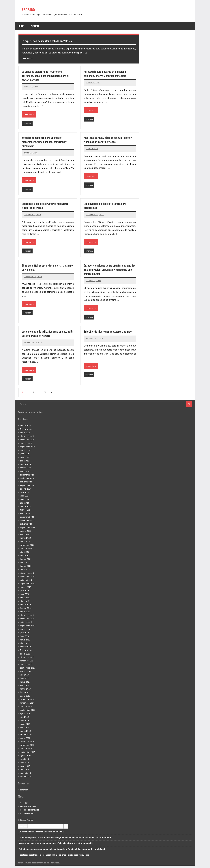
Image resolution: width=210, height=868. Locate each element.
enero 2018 (25, 656)
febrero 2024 (26, 512)
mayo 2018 (25, 642)
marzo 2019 (25, 607)
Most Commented (47, 829)
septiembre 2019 (28, 586)
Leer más (26, 58)
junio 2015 (25, 765)
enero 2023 (25, 544)
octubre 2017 (26, 667)
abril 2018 (25, 645)
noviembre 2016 (27, 705)
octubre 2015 (26, 751)
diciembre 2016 (27, 702)
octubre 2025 (26, 445)
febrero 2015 (26, 779)
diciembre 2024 (27, 477)
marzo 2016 (25, 733)
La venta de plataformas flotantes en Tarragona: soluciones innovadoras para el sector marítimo (48, 76)
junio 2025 (25, 456)
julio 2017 (24, 677)
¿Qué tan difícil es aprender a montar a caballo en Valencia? (45, 269)
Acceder (24, 805)
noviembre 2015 (27, 747)
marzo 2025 (25, 467)
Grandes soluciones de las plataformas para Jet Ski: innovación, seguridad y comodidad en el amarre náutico (107, 271)
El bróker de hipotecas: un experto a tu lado (107, 335)
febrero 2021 (26, 561)
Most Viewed (59, 829)
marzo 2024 (25, 509)
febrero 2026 (26, 431)
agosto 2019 (26, 589)
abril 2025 (25, 463)
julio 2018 (24, 635)
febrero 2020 (26, 568)
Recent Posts (23, 829)
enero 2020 (25, 572)
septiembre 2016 (28, 712)
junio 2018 (25, 639)
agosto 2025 (26, 453)
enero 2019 (25, 614)
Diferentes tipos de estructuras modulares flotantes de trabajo (48, 207)
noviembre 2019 (27, 579)
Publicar (35, 26)
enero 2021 (25, 565)
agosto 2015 (26, 758)
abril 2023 (25, 537)
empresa (27, 123)
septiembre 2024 (28, 488)
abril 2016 (25, 730)
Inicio (21, 26)
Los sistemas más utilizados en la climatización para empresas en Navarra (46, 335)
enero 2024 (25, 516)
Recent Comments (34, 829)
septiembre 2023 (28, 530)
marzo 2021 (25, 558)
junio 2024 (25, 498)
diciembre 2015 (27, 744)
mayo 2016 (25, 726)
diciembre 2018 (27, 617)
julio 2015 (24, 761)
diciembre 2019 (27, 575)
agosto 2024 (26, 491)
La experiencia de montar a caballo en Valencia (58, 41)
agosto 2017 (26, 674)
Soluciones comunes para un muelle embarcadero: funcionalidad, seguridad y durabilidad (46, 142)
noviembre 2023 (27, 523)
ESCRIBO (31, 9)
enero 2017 (25, 698)
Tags (66, 829)
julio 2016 (24, 719)
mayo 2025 (25, 460)
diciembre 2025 (27, 439)
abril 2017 (25, 688)
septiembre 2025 (28, 449)
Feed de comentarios (30, 812)
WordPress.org (27, 816)
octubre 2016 (26, 709)
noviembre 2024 (27, 481)
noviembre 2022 (27, 547)
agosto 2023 (26, 533)
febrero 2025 (26, 470)
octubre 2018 (26, 624)
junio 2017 (25, 681)
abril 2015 (25, 772)
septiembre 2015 (28, 754)
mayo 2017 (25, 684)
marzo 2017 (25, 691)
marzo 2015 (25, 775)
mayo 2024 (25, 502)
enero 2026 (25, 435)
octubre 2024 (26, 484)
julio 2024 (24, 495)
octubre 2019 (26, 582)
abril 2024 (25, 505)
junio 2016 (25, 723)
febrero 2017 (26, 695)
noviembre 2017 (27, 663)
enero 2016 (25, 740)
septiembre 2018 (28, 628)
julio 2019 (24, 593)
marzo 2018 (25, 649)
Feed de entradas (28, 809)
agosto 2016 (26, 716)
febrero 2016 (26, 737)
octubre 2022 (26, 551)
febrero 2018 (26, 653)
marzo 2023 (25, 540)
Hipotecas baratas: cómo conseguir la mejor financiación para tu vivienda (106, 140)
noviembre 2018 (27, 621)
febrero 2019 (26, 610)
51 (45, 395)
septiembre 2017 (28, 670)
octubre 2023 (26, 526)
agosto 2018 (26, 631)
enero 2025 (25, 474)
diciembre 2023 (27, 519)
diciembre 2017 (27, 660)
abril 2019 (25, 603)
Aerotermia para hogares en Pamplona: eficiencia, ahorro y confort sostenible (107, 74)
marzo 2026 (25, 428)
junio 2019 (25, 596)
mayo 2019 (25, 600)
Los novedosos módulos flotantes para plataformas (107, 207)
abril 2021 (25, 554)
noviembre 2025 (27, 442)
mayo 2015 (25, 768)
